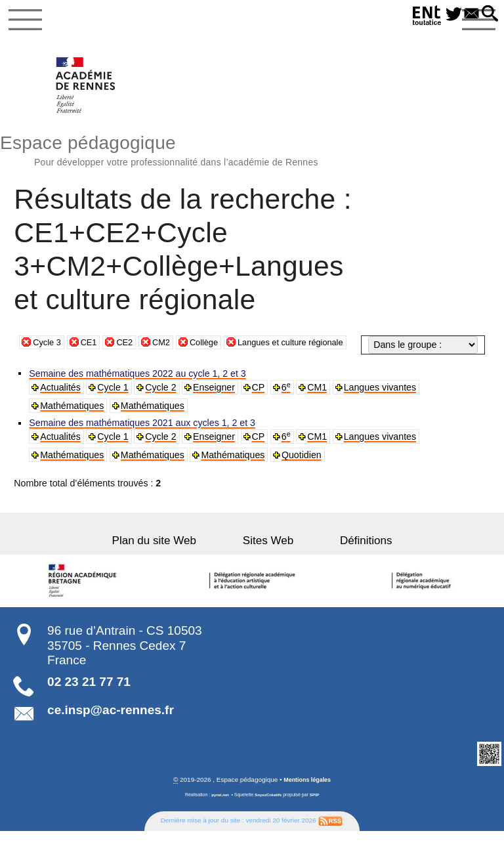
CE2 (131, 367)
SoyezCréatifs (268, 816)
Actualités (62, 407)
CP (261, 407)
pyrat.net (218, 816)
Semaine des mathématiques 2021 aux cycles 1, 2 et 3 (143, 443)
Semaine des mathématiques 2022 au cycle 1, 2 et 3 (138, 393)
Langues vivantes (383, 407)
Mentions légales (307, 800)
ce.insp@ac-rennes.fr (111, 730)
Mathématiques (73, 425)
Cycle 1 (115, 407)
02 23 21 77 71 (89, 702)
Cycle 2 (162, 407)
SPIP (317, 816)
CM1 (320, 407)
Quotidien (304, 475)
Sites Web (268, 560)
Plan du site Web (175, 560)
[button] (488, 14)
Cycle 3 (48, 367)
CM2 (169, 367)
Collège (215, 367)
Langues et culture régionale (309, 367)
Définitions (345, 560)
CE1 (93, 367)
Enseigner (216, 407)
